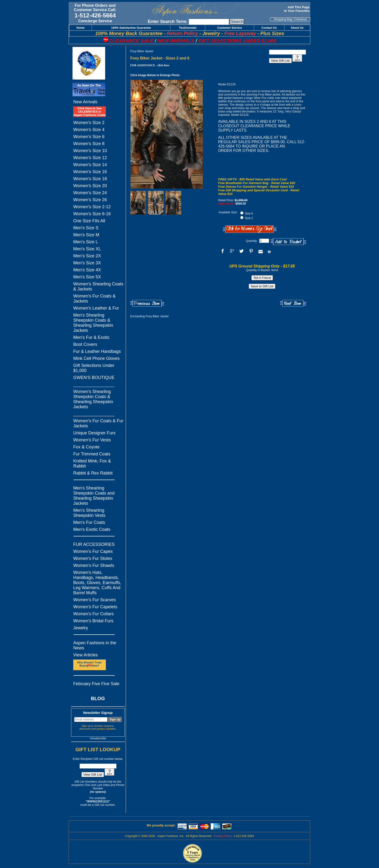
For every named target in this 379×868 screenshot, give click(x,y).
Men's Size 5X (87, 277)
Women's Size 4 (89, 130)
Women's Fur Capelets (95, 607)
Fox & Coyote (86, 447)
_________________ (94, 385)
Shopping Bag (283, 19)
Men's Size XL (87, 249)
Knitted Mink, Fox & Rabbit (92, 464)
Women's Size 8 (89, 144)
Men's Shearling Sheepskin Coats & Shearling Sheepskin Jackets (93, 323)
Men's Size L (86, 242)
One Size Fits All (89, 221)
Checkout (301, 19)
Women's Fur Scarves (95, 600)
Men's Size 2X (87, 256)
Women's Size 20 (90, 186)
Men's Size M (86, 235)
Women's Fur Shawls (94, 565)
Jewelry (81, 628)
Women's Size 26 (90, 200)
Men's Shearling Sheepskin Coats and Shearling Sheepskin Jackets (94, 496)
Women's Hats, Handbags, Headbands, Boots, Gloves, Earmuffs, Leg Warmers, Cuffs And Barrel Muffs (97, 583)
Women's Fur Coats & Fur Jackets (98, 423)
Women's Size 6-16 (92, 214)
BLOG (98, 698)
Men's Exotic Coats (92, 529)
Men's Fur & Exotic (91, 337)
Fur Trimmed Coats (92, 454)
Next (293, 303)
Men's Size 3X (87, 263)
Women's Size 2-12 (92, 207)
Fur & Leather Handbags (97, 351)
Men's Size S (86, 228)
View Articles (86, 655)
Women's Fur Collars (93, 614)
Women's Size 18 (90, 179)
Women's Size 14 (90, 165)
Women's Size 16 (90, 172)
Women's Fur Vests (92, 440)
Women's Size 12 (90, 158)
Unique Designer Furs (94, 433)
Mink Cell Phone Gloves (96, 358)
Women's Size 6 (89, 137)
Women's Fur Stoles (93, 558)
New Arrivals (85, 102)
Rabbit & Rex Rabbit (93, 473)
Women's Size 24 (90, 193)
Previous (147, 303)
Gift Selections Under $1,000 (94, 368)
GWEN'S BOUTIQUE (94, 378)
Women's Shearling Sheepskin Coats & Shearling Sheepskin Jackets (93, 399)
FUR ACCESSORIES (94, 544)
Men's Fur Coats (89, 522)
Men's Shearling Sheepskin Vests (89, 513)
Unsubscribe (98, 738)
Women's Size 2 (89, 123)
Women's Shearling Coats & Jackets (98, 286)
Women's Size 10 (90, 151)
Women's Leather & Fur (96, 308)
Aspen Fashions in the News (95, 645)
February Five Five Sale (96, 684)
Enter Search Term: (168, 22)
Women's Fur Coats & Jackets (94, 299)
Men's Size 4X (87, 270)
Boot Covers (85, 344)
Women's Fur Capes (93, 551)
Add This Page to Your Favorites (297, 9)
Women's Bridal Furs (93, 621)
